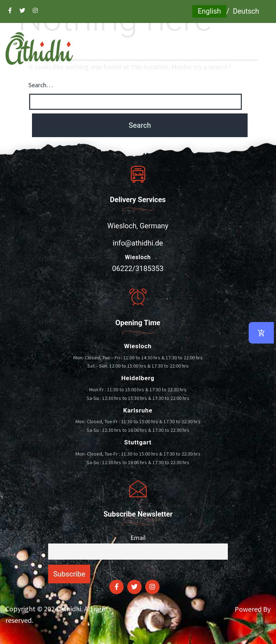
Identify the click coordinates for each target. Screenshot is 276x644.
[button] (138, 82)
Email (138, 538)
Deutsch (246, 11)
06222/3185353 (138, 269)
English (209, 11)
